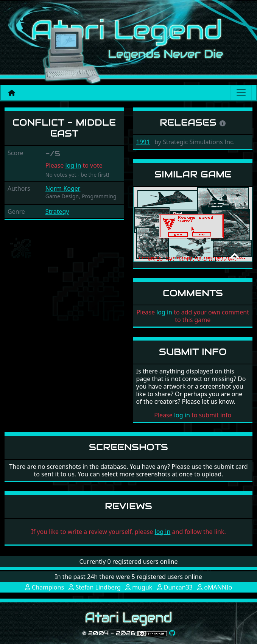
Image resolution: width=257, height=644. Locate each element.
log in (73, 165)
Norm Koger (63, 188)
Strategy (57, 212)
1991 (143, 142)
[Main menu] (241, 93)
